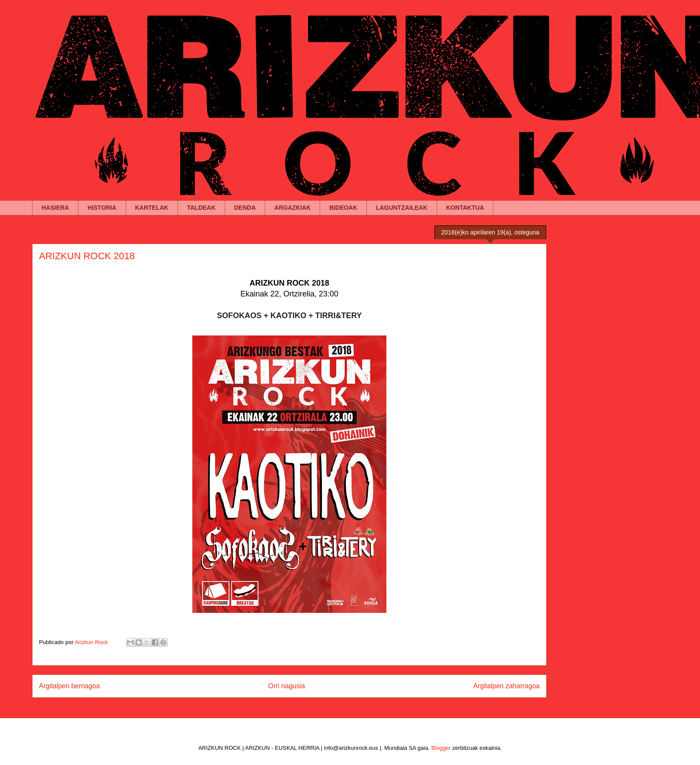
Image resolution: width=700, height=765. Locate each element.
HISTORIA (102, 208)
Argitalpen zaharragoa (507, 686)
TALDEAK (201, 208)
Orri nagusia (287, 686)
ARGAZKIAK (292, 208)
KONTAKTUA (465, 208)
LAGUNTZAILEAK (402, 208)
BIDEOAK (343, 208)
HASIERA (55, 208)
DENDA (245, 208)
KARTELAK (152, 208)
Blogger (441, 748)
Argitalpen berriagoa (69, 686)
